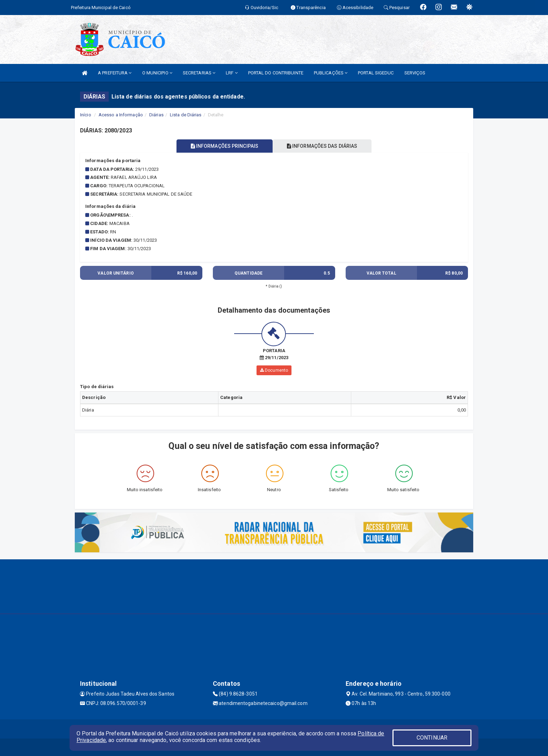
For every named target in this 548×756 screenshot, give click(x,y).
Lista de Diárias (186, 115)
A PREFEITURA (115, 73)
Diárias (156, 115)
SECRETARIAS (199, 73)
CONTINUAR (432, 738)
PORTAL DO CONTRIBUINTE (276, 73)
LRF (232, 73)
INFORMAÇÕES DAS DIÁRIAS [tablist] (323, 146)
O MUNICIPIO (157, 73)
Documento (274, 370)
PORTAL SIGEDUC (376, 73)
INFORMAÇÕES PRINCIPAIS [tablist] (224, 146)
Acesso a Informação (121, 115)
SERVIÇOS (415, 73)
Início (86, 115)
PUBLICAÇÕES (331, 73)
